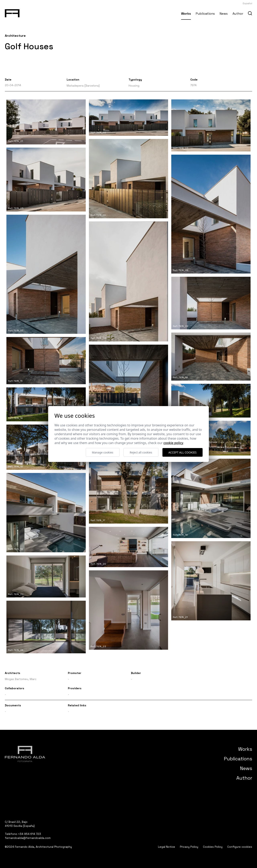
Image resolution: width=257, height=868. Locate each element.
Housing (134, 86)
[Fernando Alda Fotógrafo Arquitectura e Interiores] (12, 12)
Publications (205, 14)
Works (186, 14)
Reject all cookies (141, 452)
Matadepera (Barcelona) (83, 86)
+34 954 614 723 (30, 834)
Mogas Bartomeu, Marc (21, 679)
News (224, 14)
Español (247, 3)
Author (238, 14)
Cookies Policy (213, 847)
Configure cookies (240, 847)
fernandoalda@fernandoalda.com (28, 838)
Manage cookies (103, 452)
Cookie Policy (173, 443)
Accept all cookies (183, 452)
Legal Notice (167, 847)
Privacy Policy (189, 847)
